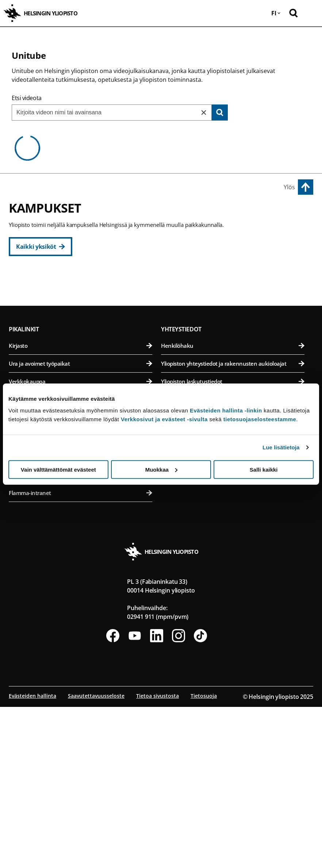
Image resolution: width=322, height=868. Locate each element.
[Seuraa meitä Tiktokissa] (200, 797)
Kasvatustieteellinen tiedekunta (80, 314)
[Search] (220, 113)
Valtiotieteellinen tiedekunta (80, 368)
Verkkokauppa (80, 542)
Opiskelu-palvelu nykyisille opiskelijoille (80, 636)
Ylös (289, 187)
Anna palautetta (233, 578)
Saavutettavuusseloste (96, 857)
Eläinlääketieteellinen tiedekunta (233, 314)
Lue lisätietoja (281, 447)
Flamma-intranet (80, 654)
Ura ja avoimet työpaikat (80, 525)
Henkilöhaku (233, 507)
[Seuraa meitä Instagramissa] (179, 797)
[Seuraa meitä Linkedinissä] (157, 797)
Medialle (233, 560)
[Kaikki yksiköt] (41, 247)
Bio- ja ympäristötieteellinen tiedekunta (233, 296)
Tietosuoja (204, 857)
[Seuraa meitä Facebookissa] (113, 797)
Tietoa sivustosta (158, 857)
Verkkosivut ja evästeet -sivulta (164, 419)
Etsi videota (27, 98)
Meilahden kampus (190, 382)
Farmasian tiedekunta (233, 332)
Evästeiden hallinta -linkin (226, 410)
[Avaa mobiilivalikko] (311, 13)
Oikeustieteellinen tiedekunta (80, 332)
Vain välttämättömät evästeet (58, 469)
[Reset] (204, 113)
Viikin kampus (182, 279)
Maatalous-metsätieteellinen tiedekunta (233, 350)
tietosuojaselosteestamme (260, 419)
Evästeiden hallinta (32, 857)
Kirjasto (80, 507)
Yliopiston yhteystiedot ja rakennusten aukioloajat (233, 525)
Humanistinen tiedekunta (80, 296)
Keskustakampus (34, 279)
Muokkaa (161, 469)
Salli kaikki (264, 469)
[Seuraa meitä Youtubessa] (135, 797)
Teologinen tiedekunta (80, 350)
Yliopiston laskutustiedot (233, 542)
